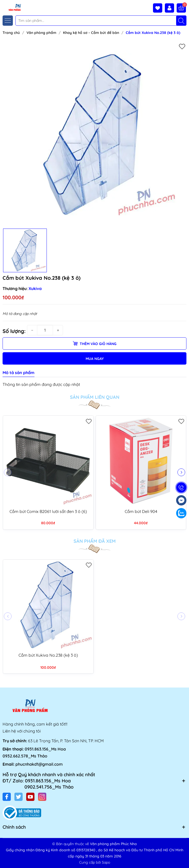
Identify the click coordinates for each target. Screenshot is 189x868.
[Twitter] (19, 797)
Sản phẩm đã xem (95, 541)
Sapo (106, 862)
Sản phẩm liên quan (95, 397)
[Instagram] (42, 797)
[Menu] (8, 21)
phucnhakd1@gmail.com (39, 764)
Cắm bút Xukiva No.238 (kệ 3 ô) (48, 655)
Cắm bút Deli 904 (141, 511)
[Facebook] (7, 797)
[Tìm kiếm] (181, 21)
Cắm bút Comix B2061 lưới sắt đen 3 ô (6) (48, 511)
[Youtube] (30, 797)
